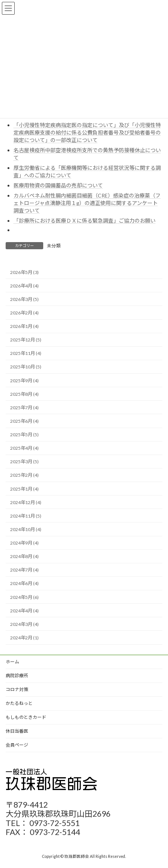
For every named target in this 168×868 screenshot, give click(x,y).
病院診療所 (17, 676)
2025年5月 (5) (24, 435)
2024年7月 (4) (24, 570)
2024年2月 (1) (24, 638)
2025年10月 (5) (26, 367)
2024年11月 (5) (26, 516)
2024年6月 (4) (24, 583)
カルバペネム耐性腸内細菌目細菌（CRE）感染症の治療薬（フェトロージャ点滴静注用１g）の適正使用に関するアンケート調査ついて (87, 203)
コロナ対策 (17, 689)
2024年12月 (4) (26, 502)
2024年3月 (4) (24, 624)
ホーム (12, 662)
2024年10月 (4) (26, 529)
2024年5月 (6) (24, 597)
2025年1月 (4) (24, 489)
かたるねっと (19, 703)
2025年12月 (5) (26, 340)
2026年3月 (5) (24, 299)
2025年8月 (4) (24, 394)
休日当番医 (17, 731)
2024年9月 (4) (24, 543)
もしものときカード (26, 717)
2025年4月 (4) (24, 448)
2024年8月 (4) (24, 556)
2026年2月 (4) (24, 313)
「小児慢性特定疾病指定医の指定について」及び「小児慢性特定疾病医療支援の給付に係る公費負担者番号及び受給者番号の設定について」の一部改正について (87, 132)
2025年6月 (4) (24, 421)
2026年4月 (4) (24, 285)
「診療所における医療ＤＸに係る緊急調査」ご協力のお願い (85, 221)
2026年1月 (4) (24, 326)
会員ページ (17, 745)
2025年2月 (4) (24, 475)
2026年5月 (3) (24, 272)
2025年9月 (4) (24, 380)
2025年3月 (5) (24, 462)
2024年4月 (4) (24, 610)
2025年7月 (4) (24, 408)
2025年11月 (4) (26, 353)
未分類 (54, 246)
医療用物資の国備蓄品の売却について (58, 185)
